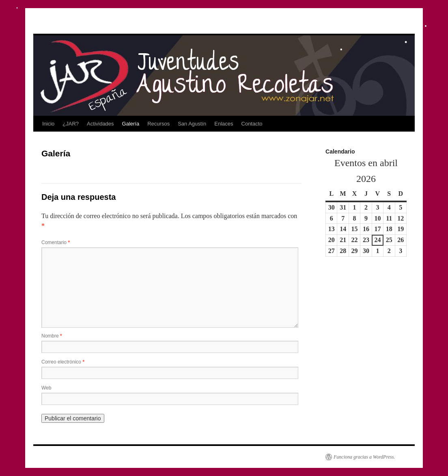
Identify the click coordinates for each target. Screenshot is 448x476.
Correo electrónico (63, 362)
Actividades (100, 124)
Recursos (158, 124)
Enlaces (224, 124)
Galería (131, 124)
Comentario (56, 242)
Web (46, 388)
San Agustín (192, 124)
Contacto (252, 124)
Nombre (52, 336)
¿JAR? (71, 124)
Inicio (48, 124)
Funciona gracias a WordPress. (364, 457)
